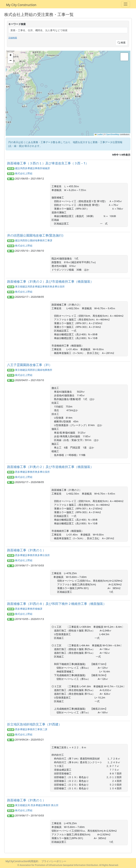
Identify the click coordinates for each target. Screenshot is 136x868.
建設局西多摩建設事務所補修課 (32, 168)
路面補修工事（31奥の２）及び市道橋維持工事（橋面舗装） (50, 281)
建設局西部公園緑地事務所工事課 (34, 240)
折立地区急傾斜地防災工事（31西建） (34, 724)
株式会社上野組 (24, 173)
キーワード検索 (17, 24)
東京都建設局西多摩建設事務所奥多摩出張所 (40, 286)
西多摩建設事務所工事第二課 (31, 729)
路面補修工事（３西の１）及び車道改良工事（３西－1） (48, 163)
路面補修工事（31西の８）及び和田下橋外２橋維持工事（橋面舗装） (57, 604)
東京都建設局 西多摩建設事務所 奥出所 (37, 805)
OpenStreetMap (113, 134)
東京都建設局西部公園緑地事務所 (34, 370)
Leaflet (99, 134)
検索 (122, 42)
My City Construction (21, 5)
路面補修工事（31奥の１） (26, 550)
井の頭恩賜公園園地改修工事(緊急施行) (35, 235)
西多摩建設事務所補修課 (29, 609)
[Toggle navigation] (125, 4)
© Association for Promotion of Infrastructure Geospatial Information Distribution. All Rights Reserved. (68, 865)
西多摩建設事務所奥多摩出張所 (32, 472)
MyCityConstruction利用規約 (22, 861)
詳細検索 (13, 38)
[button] (10, 56)
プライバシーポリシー (54, 861)
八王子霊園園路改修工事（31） (30, 365)
